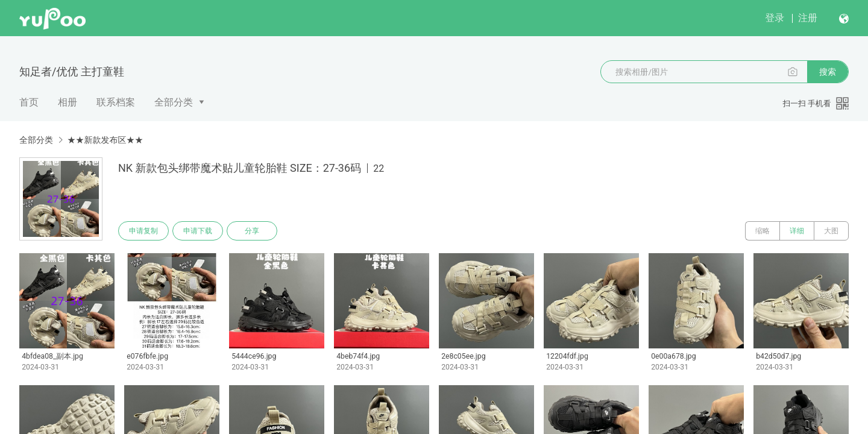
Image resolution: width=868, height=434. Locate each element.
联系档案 (116, 102)
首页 (29, 102)
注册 (808, 18)
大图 (831, 231)
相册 (68, 102)
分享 (252, 231)
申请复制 (143, 231)
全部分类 (174, 102)
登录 (775, 18)
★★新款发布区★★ (105, 140)
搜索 (828, 72)
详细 (797, 231)
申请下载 (198, 231)
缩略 (763, 231)
